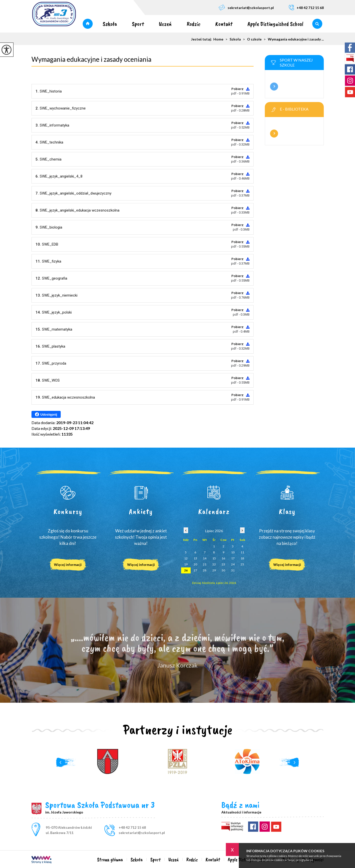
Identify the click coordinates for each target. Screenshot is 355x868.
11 (242, 552)
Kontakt (224, 24)
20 (195, 564)
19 (186, 564)
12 (186, 558)
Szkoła (110, 24)
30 (223, 570)
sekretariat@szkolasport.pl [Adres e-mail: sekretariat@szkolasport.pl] (142, 833)
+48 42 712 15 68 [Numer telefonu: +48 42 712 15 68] (132, 827)
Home (218, 39)
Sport (138, 24)
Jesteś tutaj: (202, 39)
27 (195, 570)
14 (205, 558)
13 (195, 558)
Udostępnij (46, 414)
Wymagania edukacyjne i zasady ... (293, 39)
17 (233, 558)
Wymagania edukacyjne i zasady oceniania (91, 59)
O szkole (251, 39)
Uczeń (165, 24)
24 (233, 564)
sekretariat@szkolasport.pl (246, 7)
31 (233, 570)
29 (214, 570)
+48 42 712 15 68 (306, 7)
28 (205, 570)
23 (223, 564)
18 (242, 558)
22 (214, 564)
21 (205, 564)
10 (233, 552)
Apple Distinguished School (276, 24)
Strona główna (88, 24)
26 (186, 570)
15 (214, 558)
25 (242, 564)
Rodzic (193, 24)
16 (223, 558)
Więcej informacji (274, 87)
